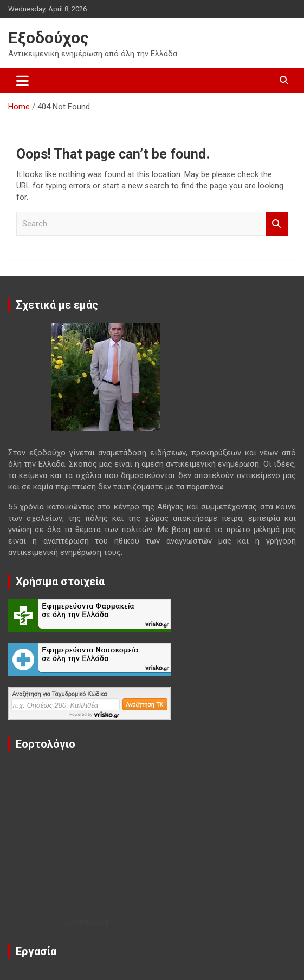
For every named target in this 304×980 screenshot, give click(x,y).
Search (277, 224)
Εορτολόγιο (88, 922)
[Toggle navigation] (22, 81)
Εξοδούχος (48, 38)
